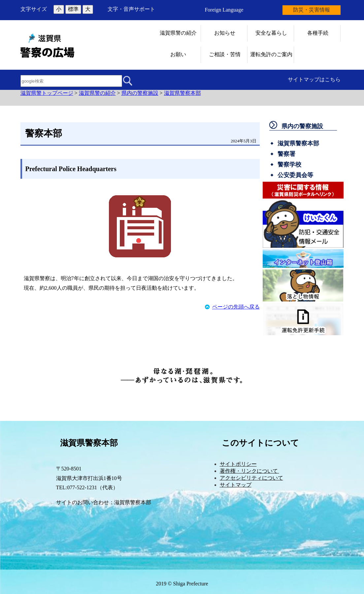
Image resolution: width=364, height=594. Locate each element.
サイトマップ (236, 485)
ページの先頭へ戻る (236, 307)
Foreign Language (224, 10)
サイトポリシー (238, 464)
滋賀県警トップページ (47, 93)
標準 (73, 9)
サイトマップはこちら (314, 79)
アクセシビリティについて (251, 478)
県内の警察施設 (140, 93)
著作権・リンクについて (249, 471)
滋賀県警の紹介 (97, 93)
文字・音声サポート (131, 9)
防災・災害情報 (312, 10)
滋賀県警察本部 (182, 93)
